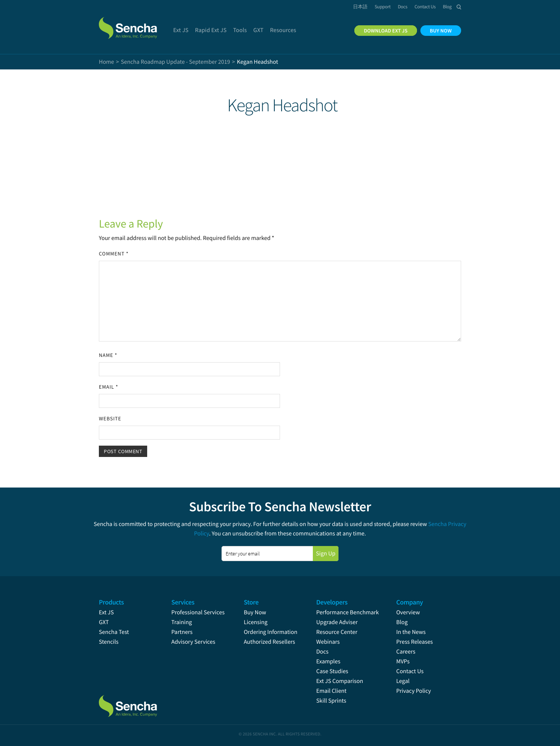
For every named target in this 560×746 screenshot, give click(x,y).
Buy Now (255, 612)
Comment (114, 254)
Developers (332, 602)
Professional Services (198, 612)
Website (110, 418)
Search (459, 7)
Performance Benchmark (348, 612)
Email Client (331, 691)
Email (108, 387)
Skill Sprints (331, 701)
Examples (328, 661)
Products (111, 602)
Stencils (109, 642)
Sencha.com (137, 24)
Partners (182, 632)
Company (410, 602)
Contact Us (410, 671)
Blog (402, 622)
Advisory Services (193, 642)
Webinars (328, 642)
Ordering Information (271, 632)
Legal (403, 681)
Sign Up (326, 554)
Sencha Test (114, 632)
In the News (411, 632)
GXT (104, 622)
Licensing (256, 622)
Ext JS (106, 612)
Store (251, 602)
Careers (406, 652)
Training (182, 622)
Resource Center (337, 632)
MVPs (403, 661)
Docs (322, 652)
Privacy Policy (414, 691)
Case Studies (332, 671)
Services (183, 602)
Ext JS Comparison (340, 681)
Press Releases (415, 642)
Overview (408, 612)
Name (108, 355)
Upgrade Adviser (337, 622)
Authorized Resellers (269, 642)
